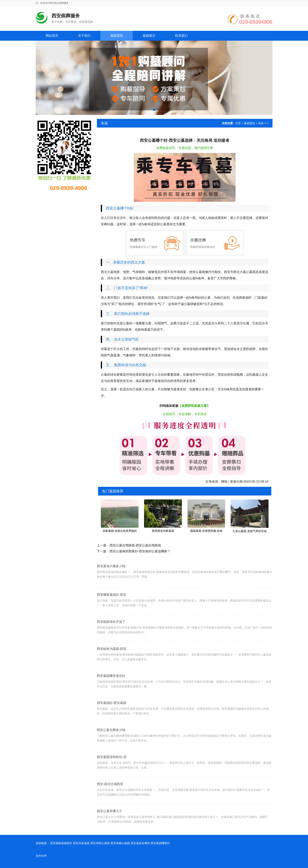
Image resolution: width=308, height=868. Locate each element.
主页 (238, 123)
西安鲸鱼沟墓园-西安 (112, 665)
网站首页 (52, 36)
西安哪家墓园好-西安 (112, 610)
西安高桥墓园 (81, 843)
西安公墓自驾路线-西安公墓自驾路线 (135, 545)
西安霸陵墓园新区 (61, 843)
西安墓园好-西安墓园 (112, 719)
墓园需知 (249, 123)
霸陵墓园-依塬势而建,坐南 (206, 531)
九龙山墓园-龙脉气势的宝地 (249, 531)
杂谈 (261, 123)
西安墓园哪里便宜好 (111, 692)
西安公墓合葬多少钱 (111, 746)
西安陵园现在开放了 (111, 638)
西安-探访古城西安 (110, 800)
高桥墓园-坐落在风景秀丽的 (120, 531)
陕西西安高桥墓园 (163, 531)
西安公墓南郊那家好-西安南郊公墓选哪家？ (140, 551)
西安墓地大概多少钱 (111, 579)
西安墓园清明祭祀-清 (112, 773)
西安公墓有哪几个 (110, 827)
